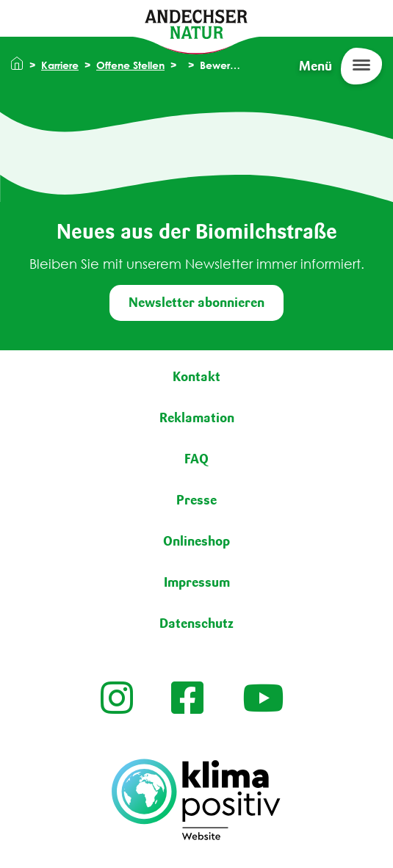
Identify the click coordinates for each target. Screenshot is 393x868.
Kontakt (196, 377)
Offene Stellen (130, 65)
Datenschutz (196, 623)
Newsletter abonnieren (196, 303)
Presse (196, 500)
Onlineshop (196, 541)
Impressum (197, 582)
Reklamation (197, 418)
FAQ (196, 459)
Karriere (60, 65)
